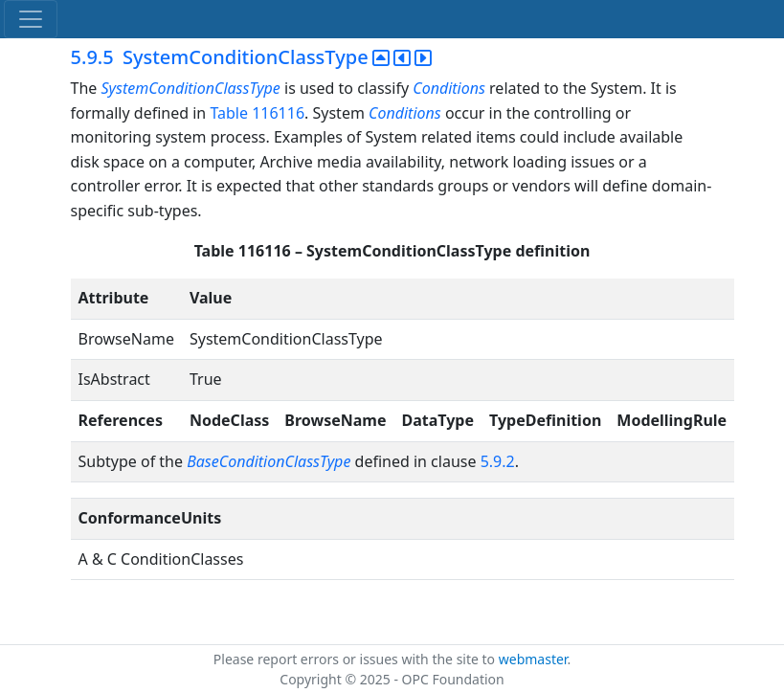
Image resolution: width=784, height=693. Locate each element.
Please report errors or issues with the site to (356, 659)
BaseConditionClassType (269, 461)
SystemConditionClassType (190, 88)
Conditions (449, 88)
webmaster (533, 659)
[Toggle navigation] (31, 19)
